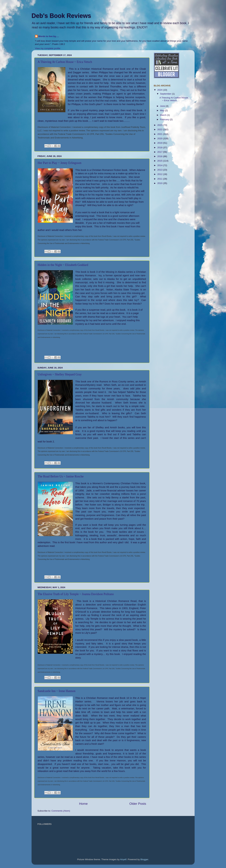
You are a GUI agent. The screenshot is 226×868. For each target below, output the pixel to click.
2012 (160, 174)
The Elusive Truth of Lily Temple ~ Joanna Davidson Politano (76, 594)
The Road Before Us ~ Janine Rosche (61, 476)
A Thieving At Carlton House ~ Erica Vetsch (65, 62)
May (163, 110)
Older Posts (138, 804)
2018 (160, 148)
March (164, 115)
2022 (160, 129)
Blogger (144, 859)
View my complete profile (48, 48)
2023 (160, 125)
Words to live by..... (49, 36)
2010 (160, 183)
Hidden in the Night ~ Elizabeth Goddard (63, 265)
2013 (160, 170)
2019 (160, 143)
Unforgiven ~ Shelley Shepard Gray (60, 374)
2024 (160, 90)
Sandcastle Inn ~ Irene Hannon (57, 691)
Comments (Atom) (61, 811)
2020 (160, 138)
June (163, 106)
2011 (160, 179)
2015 (160, 161)
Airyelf (123, 859)
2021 (160, 134)
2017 (160, 152)
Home (83, 804)
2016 (160, 156)
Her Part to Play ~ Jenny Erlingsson (60, 163)
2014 (160, 165)
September (166, 94)
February (165, 119)
